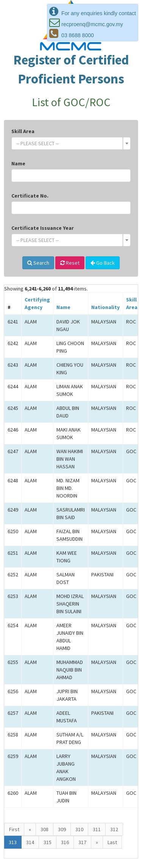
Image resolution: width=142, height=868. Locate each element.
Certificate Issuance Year (43, 228)
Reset (70, 263)
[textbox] (69, 143)
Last (112, 842)
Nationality (105, 307)
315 (48, 842)
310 (79, 829)
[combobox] (71, 143)
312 (114, 829)
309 (62, 829)
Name (18, 163)
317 (82, 842)
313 (13, 842)
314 (30, 842)
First (14, 829)
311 (97, 829)
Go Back (103, 263)
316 (65, 842)
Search (38, 263)
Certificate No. (30, 196)
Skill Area (23, 131)
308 (44, 829)
